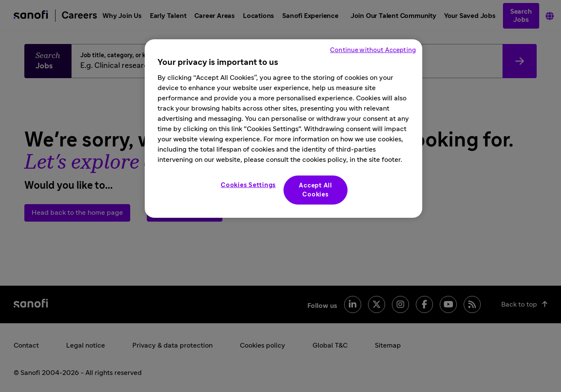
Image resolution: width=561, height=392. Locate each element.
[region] (283, 129)
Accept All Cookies (316, 190)
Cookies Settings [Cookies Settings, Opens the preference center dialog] (248, 185)
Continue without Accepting (373, 50)
